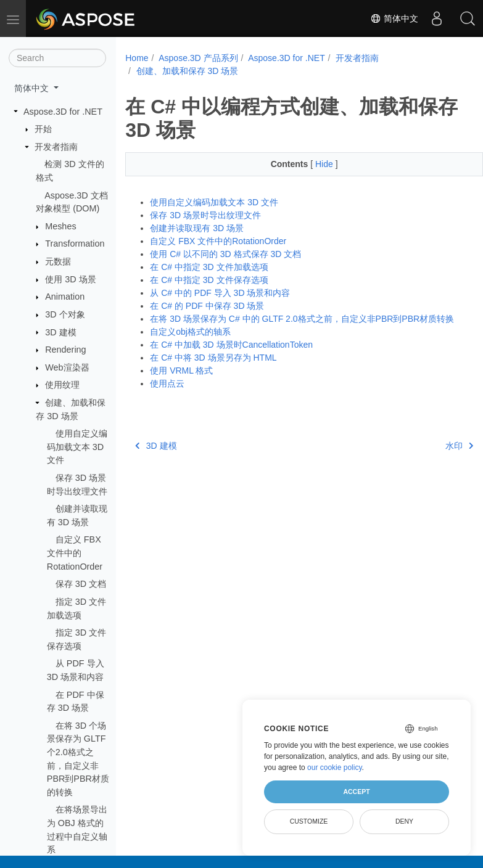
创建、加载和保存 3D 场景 (188, 71)
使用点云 (167, 383)
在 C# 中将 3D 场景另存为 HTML (213, 358)
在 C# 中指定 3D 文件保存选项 (209, 280)
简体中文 (394, 18)
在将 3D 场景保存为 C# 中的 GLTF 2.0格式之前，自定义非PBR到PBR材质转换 (302, 319)
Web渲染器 (67, 367)
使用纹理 (62, 385)
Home (137, 58)
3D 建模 (60, 332)
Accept (356, 792)
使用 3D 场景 (70, 279)
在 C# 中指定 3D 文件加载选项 (209, 267)
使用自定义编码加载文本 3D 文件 (77, 447)
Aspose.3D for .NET (63, 112)
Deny (404, 821)
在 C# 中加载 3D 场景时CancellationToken (231, 345)
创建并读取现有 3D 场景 (197, 228)
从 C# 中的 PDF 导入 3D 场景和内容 (220, 293)
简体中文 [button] (33, 88)
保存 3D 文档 (81, 584)
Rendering (65, 350)
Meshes (60, 226)
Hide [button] (312, 164)
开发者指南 (56, 147)
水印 (434, 446)
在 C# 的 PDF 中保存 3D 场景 (207, 306)
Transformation (75, 244)
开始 (43, 129)
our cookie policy (335, 768)
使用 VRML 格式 (181, 371)
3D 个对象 (65, 314)
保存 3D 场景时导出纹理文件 (205, 215)
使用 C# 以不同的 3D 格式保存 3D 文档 (225, 254)
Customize (309, 821)
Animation (65, 297)
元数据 (58, 261)
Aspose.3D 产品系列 (198, 58)
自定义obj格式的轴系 (190, 332)
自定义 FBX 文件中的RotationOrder (75, 553)
